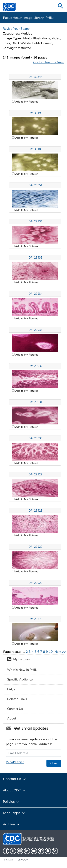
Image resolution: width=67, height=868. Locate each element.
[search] (61, 6)
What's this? (15, 762)
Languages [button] (14, 813)
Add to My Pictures (26, 102)
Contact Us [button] (15, 779)
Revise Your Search (17, 29)
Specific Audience (20, 679)
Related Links (17, 699)
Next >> (60, 652)
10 (51, 652)
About (12, 718)
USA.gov (23, 860)
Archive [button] (11, 824)
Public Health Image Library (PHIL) (28, 18)
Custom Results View (49, 62)
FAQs (11, 689)
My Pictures (18, 660)
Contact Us (15, 709)
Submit (54, 763)
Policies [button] (11, 802)
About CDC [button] (14, 790)
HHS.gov (8, 860)
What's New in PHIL (22, 670)
